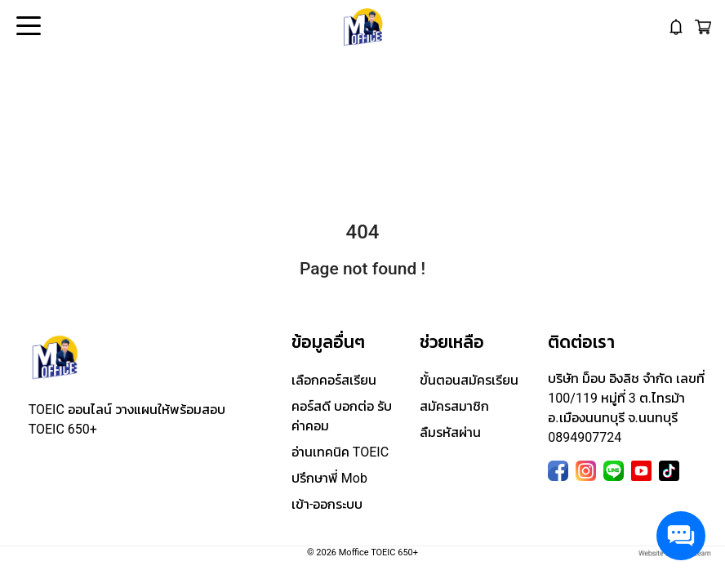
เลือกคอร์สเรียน (334, 380)
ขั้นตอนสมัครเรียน (469, 380)
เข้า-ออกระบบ (327, 504)
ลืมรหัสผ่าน (450, 432)
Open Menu (27, 27)
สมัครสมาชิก (454, 406)
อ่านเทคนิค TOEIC (340, 452)
